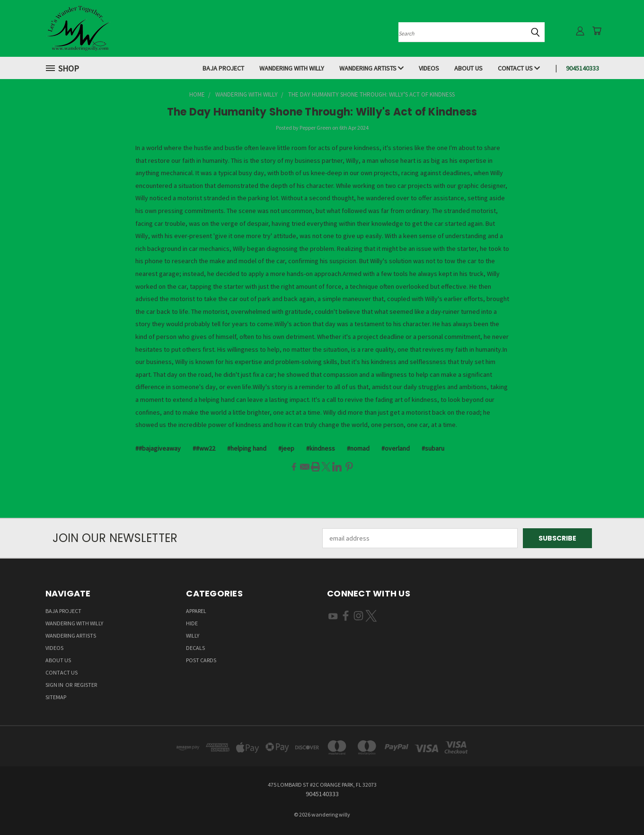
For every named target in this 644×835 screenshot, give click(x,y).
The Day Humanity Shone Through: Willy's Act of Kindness (322, 112)
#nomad (358, 448)
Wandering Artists (371, 68)
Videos (429, 68)
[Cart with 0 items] (597, 31)
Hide (192, 623)
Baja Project (223, 68)
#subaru (433, 448)
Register (86, 685)
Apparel (196, 611)
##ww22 (204, 448)
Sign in (55, 685)
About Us (468, 68)
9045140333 (582, 68)
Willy (193, 635)
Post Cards (201, 660)
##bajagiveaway (158, 448)
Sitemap (56, 697)
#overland (396, 448)
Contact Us (519, 68)
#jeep (286, 448)
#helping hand (247, 448)
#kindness (321, 448)
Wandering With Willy (292, 68)
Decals (195, 648)
